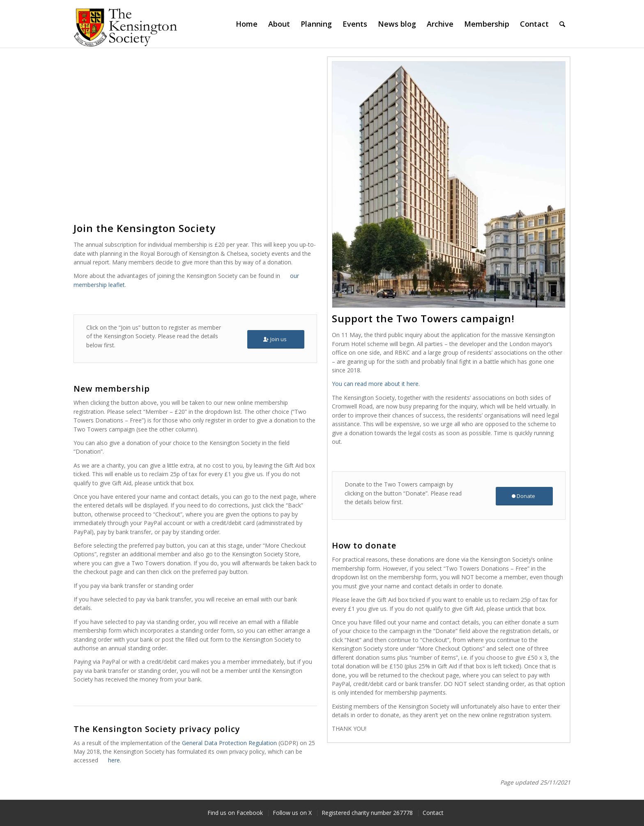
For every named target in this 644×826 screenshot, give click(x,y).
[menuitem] (247, 24)
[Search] (562, 24)
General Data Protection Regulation (229, 743)
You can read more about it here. (376, 384)
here (114, 760)
